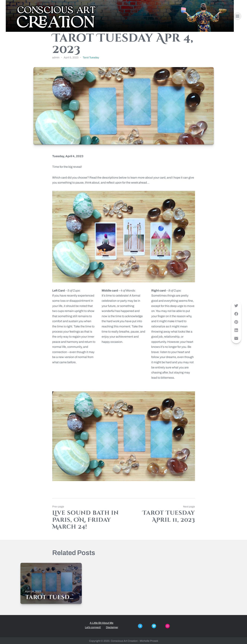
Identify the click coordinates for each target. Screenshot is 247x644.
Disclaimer (112, 627)
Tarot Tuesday (91, 58)
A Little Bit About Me (102, 623)
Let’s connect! (93, 627)
